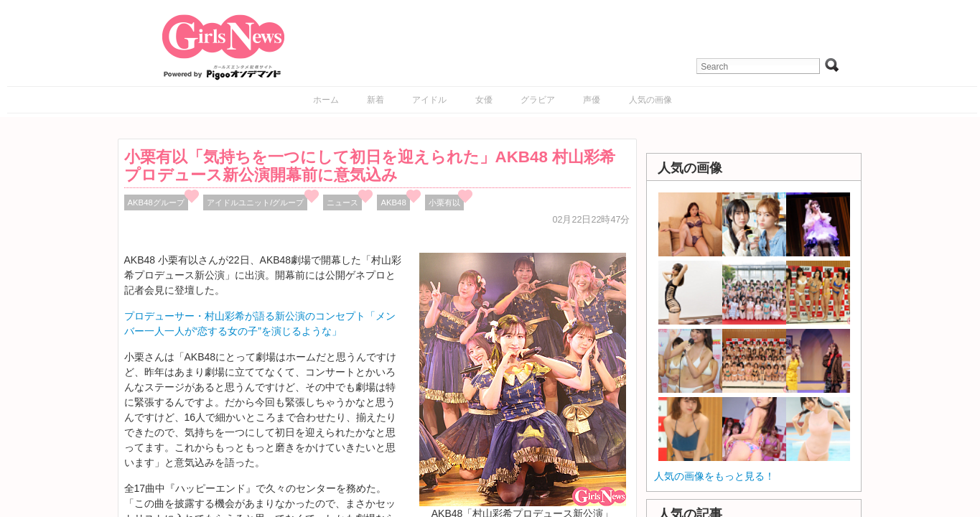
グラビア (538, 100)
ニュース (342, 202)
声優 (592, 100)
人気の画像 (650, 100)
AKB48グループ (156, 202)
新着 (375, 100)
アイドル (429, 100)
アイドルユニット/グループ (255, 202)
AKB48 (393, 202)
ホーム (326, 100)
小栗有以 (444, 202)
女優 (484, 100)
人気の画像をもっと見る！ (714, 476)
